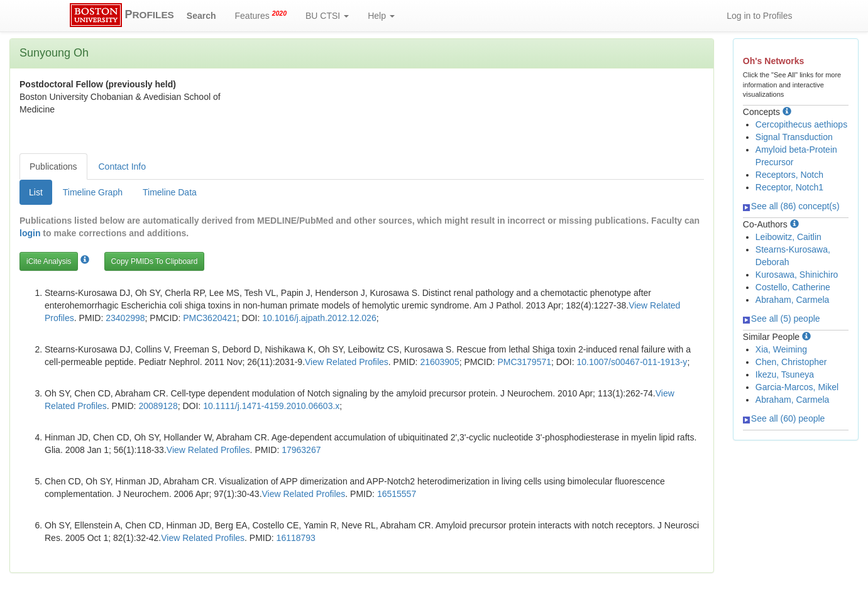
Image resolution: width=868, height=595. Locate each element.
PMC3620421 (210, 318)
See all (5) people (782, 319)
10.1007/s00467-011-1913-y (632, 362)
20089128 (158, 406)
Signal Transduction (794, 137)
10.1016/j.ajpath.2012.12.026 (319, 318)
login (30, 233)
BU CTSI (327, 16)
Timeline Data (170, 192)
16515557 (397, 494)
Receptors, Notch (789, 175)
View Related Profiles (347, 362)
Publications (53, 166)
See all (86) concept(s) (791, 206)
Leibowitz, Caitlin (788, 237)
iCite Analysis (49, 261)
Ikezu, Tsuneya (785, 374)
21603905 (439, 362)
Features (261, 15)
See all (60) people (784, 418)
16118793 (296, 538)
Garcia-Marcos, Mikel (797, 387)
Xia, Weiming (781, 349)
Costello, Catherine (793, 287)
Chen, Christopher (791, 362)
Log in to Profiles (759, 16)
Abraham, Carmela (793, 300)
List (36, 192)
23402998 (125, 318)
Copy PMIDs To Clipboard (155, 261)
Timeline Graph (93, 192)
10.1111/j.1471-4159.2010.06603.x (271, 406)
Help (381, 16)
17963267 (301, 450)
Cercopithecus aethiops (801, 124)
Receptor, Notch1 (789, 187)
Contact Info (123, 166)
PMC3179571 (524, 362)
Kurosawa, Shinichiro (797, 275)
